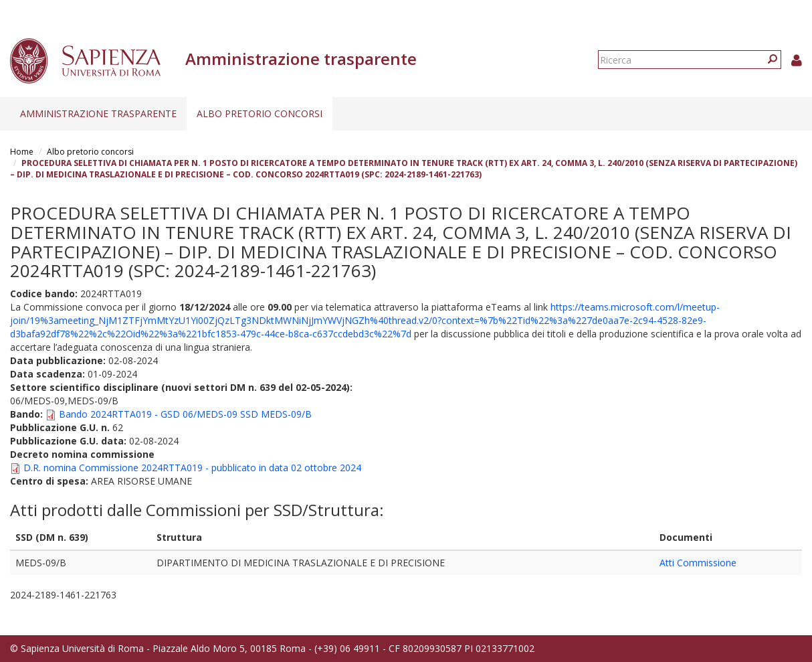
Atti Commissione (698, 563)
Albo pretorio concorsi (260, 113)
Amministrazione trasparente (98, 113)
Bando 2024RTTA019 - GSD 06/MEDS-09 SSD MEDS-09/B (185, 414)
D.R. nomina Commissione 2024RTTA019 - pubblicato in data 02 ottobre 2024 (192, 468)
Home (22, 152)
